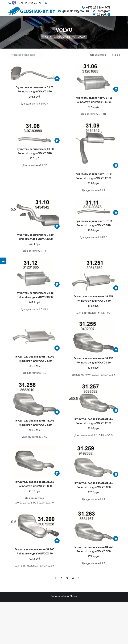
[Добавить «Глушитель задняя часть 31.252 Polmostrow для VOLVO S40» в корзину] (57, 348)
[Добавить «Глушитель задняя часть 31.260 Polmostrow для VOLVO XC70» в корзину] (57, 541)
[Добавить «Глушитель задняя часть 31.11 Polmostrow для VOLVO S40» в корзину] (116, 213)
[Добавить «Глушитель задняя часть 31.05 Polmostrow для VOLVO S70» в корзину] (57, 79)
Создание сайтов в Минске (64, 596)
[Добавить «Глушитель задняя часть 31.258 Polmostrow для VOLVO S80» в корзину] (57, 473)
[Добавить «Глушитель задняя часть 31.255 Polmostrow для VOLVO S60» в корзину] (116, 350)
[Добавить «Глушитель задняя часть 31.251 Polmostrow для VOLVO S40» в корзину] (116, 288)
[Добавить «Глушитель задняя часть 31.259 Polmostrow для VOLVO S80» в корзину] (116, 474)
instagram (101, 11)
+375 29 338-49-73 (96, 7)
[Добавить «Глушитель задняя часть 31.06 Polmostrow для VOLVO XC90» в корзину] (116, 89)
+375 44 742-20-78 (25, 3)
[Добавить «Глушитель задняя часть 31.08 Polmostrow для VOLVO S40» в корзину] (57, 141)
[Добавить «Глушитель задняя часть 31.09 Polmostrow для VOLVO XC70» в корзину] (116, 165)
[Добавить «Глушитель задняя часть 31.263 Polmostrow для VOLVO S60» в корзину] (116, 539)
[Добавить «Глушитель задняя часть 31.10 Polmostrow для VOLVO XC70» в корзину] (57, 226)
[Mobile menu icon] (117, 11)
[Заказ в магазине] (26, 55)
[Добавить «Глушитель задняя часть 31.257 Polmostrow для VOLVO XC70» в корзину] (116, 410)
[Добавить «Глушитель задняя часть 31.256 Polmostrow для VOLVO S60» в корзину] (57, 412)
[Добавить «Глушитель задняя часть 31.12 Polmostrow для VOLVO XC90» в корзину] (57, 284)
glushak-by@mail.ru (73, 11)
